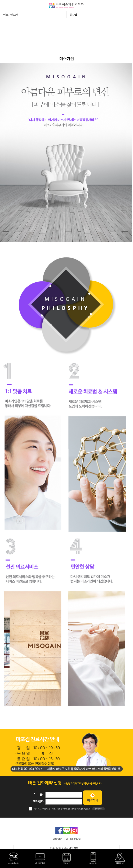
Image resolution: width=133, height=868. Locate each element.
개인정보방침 (73, 839)
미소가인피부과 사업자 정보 (66, 848)
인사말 (73, 15)
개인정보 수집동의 (42, 809)
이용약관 (57, 839)
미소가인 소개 (11, 15)
